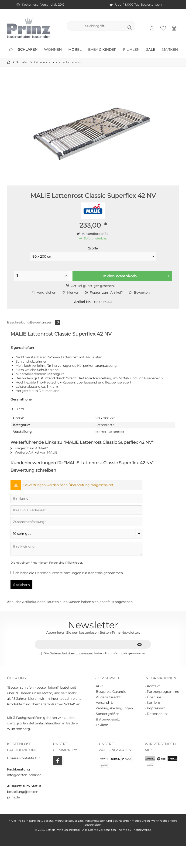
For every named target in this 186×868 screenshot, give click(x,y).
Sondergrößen (108, 714)
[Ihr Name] (76, 498)
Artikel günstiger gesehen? (91, 286)
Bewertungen (45, 322)
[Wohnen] (53, 50)
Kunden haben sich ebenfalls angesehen (100, 602)
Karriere (153, 703)
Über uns (154, 697)
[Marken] (170, 50)
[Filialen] (131, 50)
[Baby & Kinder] (102, 50)
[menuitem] (174, 28)
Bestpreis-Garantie (111, 692)
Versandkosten (95, 821)
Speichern (21, 585)
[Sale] (151, 50)
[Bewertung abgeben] (76, 534)
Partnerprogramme (163, 692)
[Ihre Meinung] (76, 549)
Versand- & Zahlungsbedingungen (114, 705)
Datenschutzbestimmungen (58, 573)
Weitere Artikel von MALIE (34, 452)
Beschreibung (18, 322)
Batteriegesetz (108, 719)
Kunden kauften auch (50, 602)
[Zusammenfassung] (76, 522)
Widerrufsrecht (108, 697)
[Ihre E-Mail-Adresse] (76, 510)
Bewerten (139, 293)
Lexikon (102, 725)
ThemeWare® (142, 830)
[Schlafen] (28, 50)
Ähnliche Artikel (20, 602)
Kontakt (153, 686)
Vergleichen (44, 293)
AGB (100, 686)
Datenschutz (157, 714)
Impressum (156, 708)
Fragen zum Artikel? (104, 293)
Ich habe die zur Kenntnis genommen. (69, 573)
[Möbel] (75, 50)
